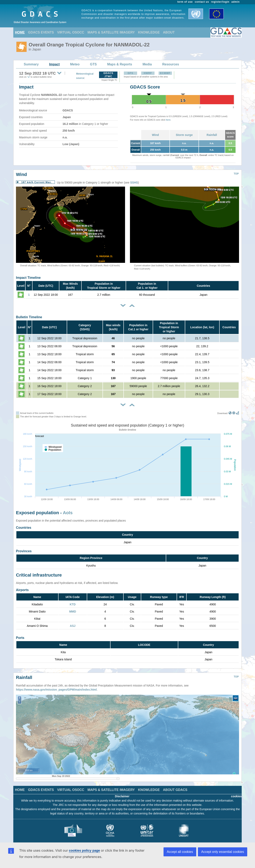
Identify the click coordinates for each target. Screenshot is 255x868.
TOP (236, 174)
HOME (20, 32)
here (168, 120)
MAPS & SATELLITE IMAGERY (111, 32)
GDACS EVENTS (41, 32)
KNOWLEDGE (149, 32)
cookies (236, 793)
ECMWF (165, 73)
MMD (73, 612)
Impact (54, 64)
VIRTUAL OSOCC (71, 32)
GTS (93, 64)
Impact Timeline (28, 278)
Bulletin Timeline (29, 317)
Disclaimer (122, 793)
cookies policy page (84, 851)
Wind (155, 135)
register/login (220, 2)
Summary (31, 64)
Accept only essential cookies (223, 852)
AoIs (68, 513)
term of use (185, 2)
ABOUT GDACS (175, 787)
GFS (130, 73)
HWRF (148, 73)
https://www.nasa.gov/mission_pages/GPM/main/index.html (56, 687)
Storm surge (184, 135)
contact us (202, 2)
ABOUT (169, 32)
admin (236, 2)
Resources (171, 64)
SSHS (134, 183)
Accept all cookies (180, 852)
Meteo (75, 64)
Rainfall (212, 135)
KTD (73, 604)
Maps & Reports (120, 64)
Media (147, 64)
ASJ (73, 626)
